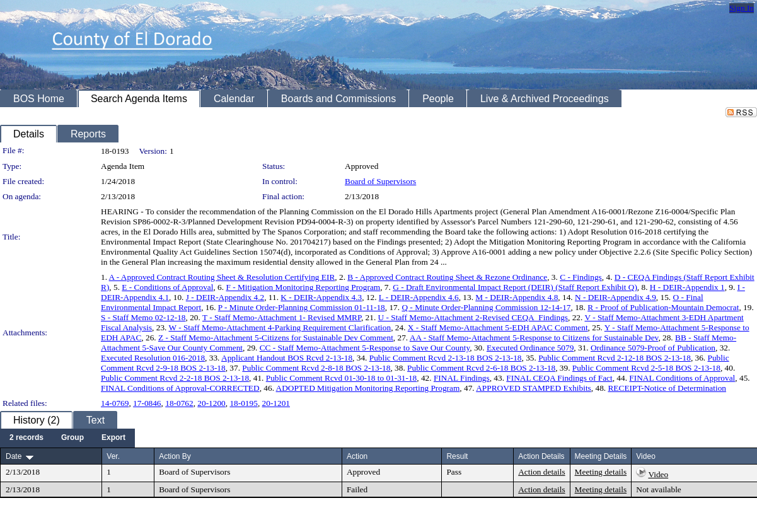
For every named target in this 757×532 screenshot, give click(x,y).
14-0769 (115, 403)
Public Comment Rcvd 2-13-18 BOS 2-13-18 (446, 358)
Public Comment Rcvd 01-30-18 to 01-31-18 (342, 378)
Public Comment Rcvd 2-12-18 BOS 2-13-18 (615, 358)
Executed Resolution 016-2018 (153, 358)
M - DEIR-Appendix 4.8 (517, 297)
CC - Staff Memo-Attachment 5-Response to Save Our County (365, 348)
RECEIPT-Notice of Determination (667, 388)
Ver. (113, 456)
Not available (658, 489)
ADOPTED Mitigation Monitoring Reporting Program (368, 388)
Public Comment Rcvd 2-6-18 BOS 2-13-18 (481, 368)
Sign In (742, 8)
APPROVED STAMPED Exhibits (534, 388)
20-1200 (211, 403)
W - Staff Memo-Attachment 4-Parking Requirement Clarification (280, 327)
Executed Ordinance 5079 (530, 348)
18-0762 (179, 403)
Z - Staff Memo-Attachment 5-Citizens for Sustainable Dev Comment (276, 338)
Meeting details (601, 472)
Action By (175, 456)
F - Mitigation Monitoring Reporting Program (303, 287)
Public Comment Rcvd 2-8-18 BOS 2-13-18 (316, 368)
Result (457, 456)
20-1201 (276, 403)
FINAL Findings (462, 378)
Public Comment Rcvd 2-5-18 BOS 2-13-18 (646, 368)
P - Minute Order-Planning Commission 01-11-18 (302, 307)
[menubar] (67, 438)
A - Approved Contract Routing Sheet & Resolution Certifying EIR (222, 277)
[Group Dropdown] (72, 438)
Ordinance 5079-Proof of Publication (653, 348)
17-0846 (147, 403)
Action (357, 456)
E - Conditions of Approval (167, 287)
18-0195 (243, 403)
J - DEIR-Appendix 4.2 (225, 297)
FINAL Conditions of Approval (682, 378)
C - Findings (581, 277)
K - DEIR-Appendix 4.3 (321, 297)
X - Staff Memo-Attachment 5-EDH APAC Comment (498, 327)
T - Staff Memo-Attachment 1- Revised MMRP (282, 317)
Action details (541, 472)
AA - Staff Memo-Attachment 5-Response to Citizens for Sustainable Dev (534, 338)
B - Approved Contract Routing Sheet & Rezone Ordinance (447, 277)
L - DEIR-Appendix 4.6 (419, 297)
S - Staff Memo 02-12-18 (143, 317)
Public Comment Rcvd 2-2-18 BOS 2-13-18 (175, 378)
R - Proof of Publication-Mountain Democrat (663, 307)
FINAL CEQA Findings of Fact (559, 378)
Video (658, 474)
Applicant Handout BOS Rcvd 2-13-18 (287, 358)
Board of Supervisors (380, 181)
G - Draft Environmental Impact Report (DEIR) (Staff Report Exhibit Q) (515, 287)
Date (14, 456)
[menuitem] (26, 438)
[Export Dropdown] (113, 438)
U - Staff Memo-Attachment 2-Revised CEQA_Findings (473, 317)
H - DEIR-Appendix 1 (687, 287)
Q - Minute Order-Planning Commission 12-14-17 (486, 307)
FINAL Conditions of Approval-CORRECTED (180, 388)
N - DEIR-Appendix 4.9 (615, 297)
